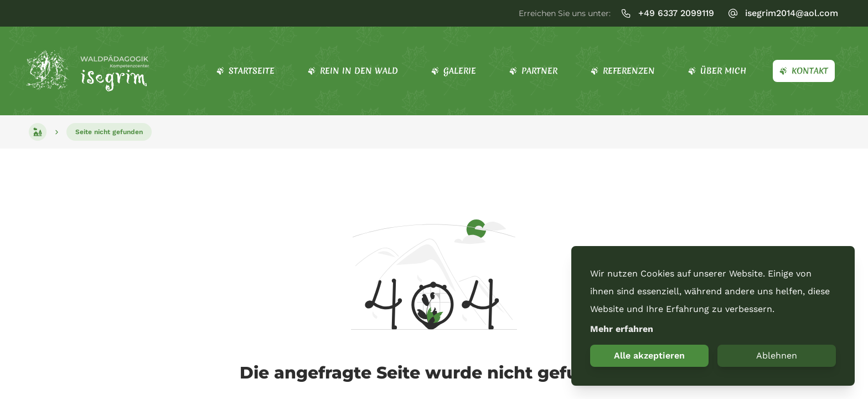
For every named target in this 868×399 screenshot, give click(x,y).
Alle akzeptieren (649, 355)
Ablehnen (777, 355)
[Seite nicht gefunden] (109, 132)
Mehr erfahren (622, 329)
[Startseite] (89, 71)
